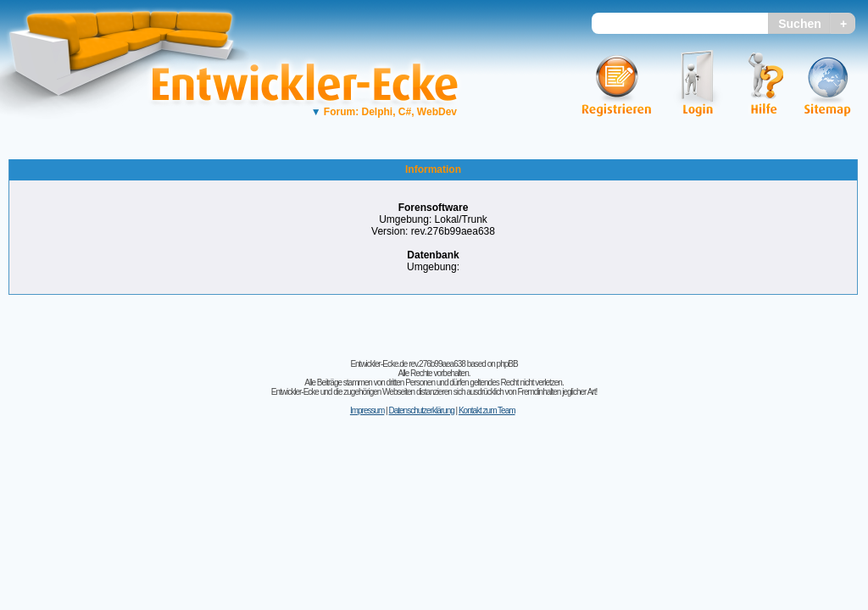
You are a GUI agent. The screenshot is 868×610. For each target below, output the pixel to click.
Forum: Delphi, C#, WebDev (384, 112)
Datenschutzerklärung (421, 410)
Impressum (367, 410)
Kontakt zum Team (487, 410)
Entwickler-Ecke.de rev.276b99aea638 (407, 364)
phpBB (507, 364)
